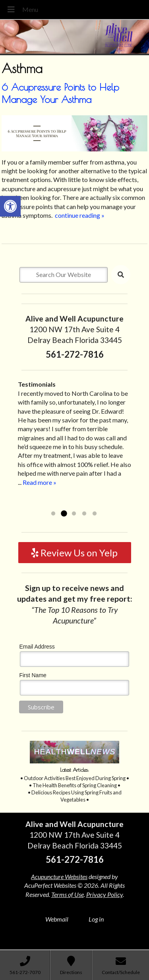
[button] (10, 206)
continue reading (80, 215)
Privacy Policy (104, 894)
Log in (96, 919)
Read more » (40, 482)
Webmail (57, 919)
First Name (33, 675)
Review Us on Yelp (74, 553)
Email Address (37, 647)
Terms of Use (68, 894)
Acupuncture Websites (59, 876)
